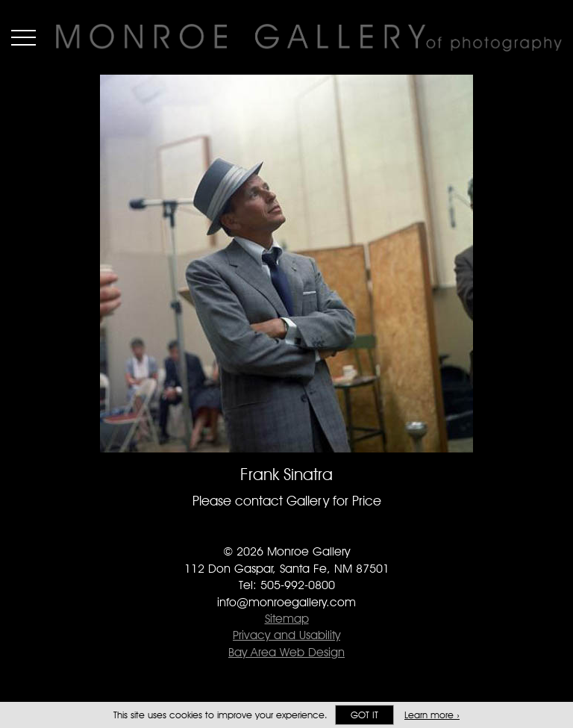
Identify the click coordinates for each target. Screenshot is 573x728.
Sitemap (287, 619)
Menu (24, 37)
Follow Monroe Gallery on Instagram (317, 531)
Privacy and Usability (286, 635)
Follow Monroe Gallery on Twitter (287, 531)
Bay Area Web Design (286, 652)
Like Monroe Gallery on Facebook (257, 531)
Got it (364, 715)
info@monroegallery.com (286, 602)
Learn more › (432, 715)
